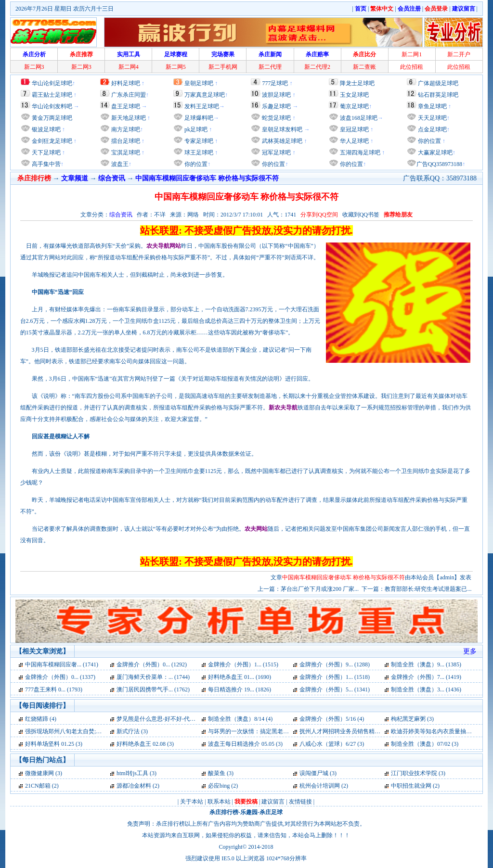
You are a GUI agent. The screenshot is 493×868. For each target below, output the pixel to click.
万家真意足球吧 (205, 95)
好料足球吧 (126, 83)
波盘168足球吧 (359, 118)
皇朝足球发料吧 (281, 129)
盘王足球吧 (126, 106)
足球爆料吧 (199, 118)
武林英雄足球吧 (281, 141)
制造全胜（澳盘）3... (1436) (426, 689)
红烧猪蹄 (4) (41, 719)
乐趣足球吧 (276, 106)
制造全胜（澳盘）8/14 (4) (240, 719)
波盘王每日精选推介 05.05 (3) (245, 744)
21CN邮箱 (38, 786)
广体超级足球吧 (438, 83)
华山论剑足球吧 (52, 83)
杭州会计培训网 (320, 786)
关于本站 (192, 802)
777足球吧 (275, 83)
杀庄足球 (271, 812)
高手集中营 (45, 164)
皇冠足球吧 (354, 129)
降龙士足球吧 (357, 83)
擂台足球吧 (125, 141)
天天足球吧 (432, 118)
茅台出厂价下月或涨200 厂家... (320, 589)
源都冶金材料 (134, 786)
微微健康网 (39, 773)
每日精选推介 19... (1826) (240, 689)
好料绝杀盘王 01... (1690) (240, 677)
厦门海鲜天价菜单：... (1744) (153, 677)
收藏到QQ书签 (361, 215)
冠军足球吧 (276, 153)
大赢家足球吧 (435, 153)
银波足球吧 (46, 129)
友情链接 (300, 802)
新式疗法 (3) (132, 731)
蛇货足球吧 (277, 118)
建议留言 (273, 802)
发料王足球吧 (202, 106)
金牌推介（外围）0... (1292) (152, 664)
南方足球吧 (125, 129)
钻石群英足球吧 (438, 95)
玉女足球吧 (354, 95)
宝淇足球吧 (126, 153)
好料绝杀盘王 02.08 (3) (145, 744)
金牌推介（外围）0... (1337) (60, 677)
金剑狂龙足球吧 (51, 141)
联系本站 (219, 802)
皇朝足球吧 (199, 83)
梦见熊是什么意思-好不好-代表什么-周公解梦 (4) (178, 719)
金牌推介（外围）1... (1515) (243, 664)
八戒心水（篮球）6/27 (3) (332, 744)
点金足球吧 (432, 129)
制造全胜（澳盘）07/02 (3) (425, 744)
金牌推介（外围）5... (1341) (335, 689)
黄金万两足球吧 (52, 118)
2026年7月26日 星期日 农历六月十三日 (65, 9)
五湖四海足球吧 (359, 153)
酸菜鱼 (217, 773)
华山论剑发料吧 (52, 106)
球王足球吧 (198, 153)
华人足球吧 (354, 141)
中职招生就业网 (411, 786)
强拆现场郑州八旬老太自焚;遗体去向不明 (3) (82, 731)
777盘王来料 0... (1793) (54, 689)
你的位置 (195, 164)
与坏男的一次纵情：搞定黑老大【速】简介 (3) (267, 731)
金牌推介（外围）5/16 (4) (332, 719)
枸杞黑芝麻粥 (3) (412, 719)
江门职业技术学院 (414, 773)
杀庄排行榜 (224, 812)
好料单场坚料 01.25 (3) (54, 744)
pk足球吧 (195, 129)
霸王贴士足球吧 (52, 95)
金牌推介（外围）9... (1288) (335, 664)
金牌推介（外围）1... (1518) (335, 677)
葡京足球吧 (354, 106)
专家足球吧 (198, 141)
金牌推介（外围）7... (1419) (426, 677)
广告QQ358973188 (439, 164)
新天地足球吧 (128, 118)
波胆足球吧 (276, 95)
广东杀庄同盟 (129, 95)
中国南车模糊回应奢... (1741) (62, 664)
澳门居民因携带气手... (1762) (153, 689)
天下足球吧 (45, 153)
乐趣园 (249, 812)
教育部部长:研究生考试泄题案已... (428, 589)
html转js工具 (132, 773)
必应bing (219, 786)
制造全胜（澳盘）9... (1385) (426, 664)
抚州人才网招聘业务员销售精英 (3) (344, 731)
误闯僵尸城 (314, 773)
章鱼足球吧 (432, 106)
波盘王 (119, 164)
